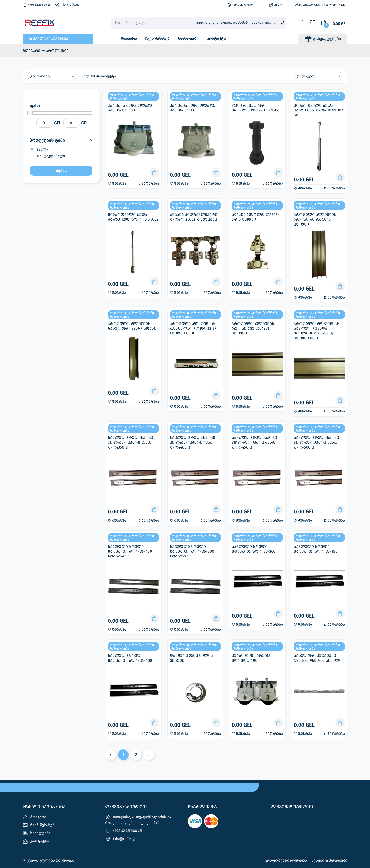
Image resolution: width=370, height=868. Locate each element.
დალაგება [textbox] (306, 76)
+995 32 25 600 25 (124, 831)
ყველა (42, 149)
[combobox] (236, 23)
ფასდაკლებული (51, 156)
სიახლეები (188, 38)
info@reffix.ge (121, 839)
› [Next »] (149, 755)
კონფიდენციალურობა (286, 860)
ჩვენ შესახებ (157, 38)
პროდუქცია (57, 51)
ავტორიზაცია (337, 5)
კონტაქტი (216, 38)
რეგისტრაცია (310, 5)
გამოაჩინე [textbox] (40, 76)
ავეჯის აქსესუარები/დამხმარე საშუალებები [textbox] (235, 22)
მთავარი (129, 38)
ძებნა (61, 171)
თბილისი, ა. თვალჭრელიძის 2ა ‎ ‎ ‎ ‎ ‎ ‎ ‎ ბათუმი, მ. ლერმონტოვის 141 (141, 820)
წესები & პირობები (329, 860)
